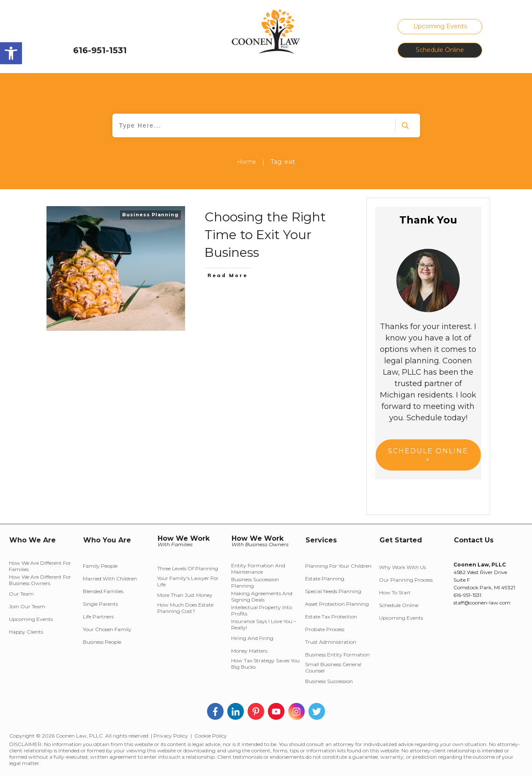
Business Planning (150, 215)
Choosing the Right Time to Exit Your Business (265, 235)
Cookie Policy (211, 736)
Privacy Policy (171, 736)
